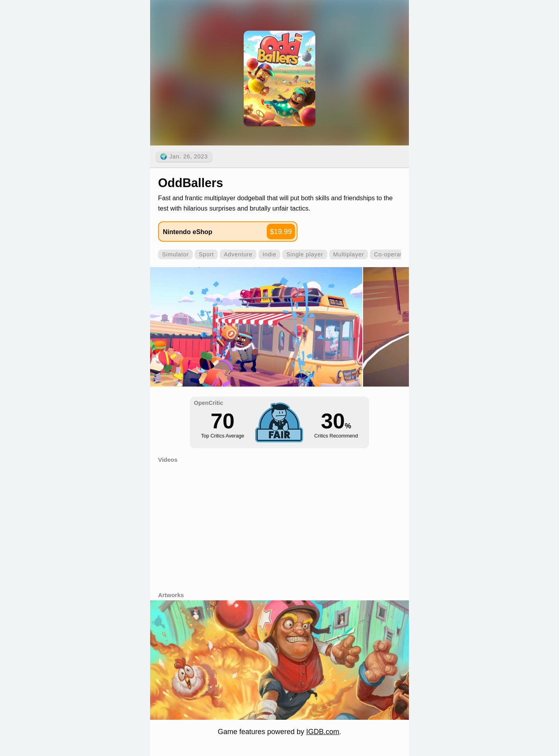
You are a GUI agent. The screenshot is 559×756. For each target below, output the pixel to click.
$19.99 (281, 232)
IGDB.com (323, 732)
